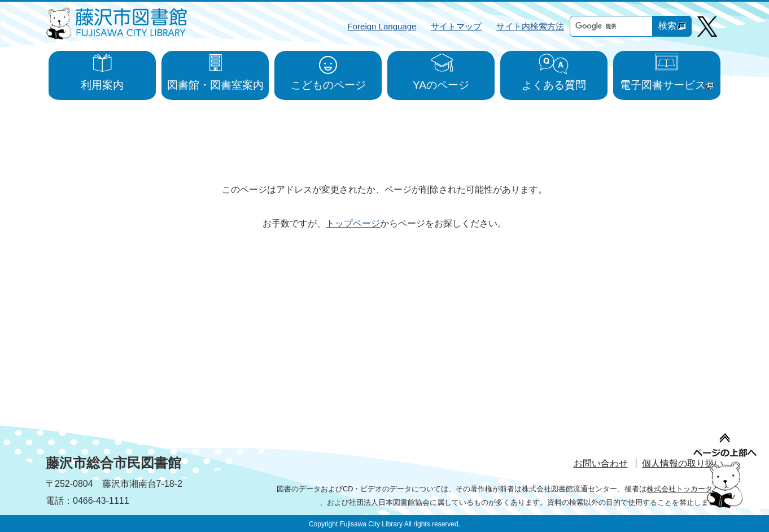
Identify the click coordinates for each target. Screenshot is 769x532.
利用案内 (102, 85)
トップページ (353, 223)
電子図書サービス (667, 85)
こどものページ (328, 85)
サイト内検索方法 (530, 26)
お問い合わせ (601, 463)
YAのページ (441, 85)
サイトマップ (456, 26)
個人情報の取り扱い (683, 463)
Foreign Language (382, 26)
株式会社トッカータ (685, 489)
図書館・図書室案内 (215, 85)
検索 (672, 26)
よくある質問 (554, 85)
